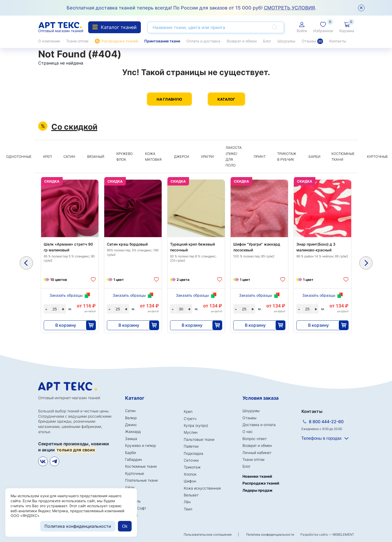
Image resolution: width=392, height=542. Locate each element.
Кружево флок (125, 157)
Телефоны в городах (322, 438)
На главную (169, 99)
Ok (125, 526)
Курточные (135, 473)
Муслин (191, 432)
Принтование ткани (162, 41)
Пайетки (191, 446)
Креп (48, 157)
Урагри (207, 157)
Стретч (190, 419)
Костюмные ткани (343, 157)
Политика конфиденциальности (270, 534)
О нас (248, 431)
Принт (260, 157)
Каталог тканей (115, 27)
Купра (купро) (196, 425)
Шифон (190, 481)
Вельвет (191, 495)
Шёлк (130, 487)
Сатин (69, 157)
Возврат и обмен (242, 41)
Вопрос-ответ (255, 439)
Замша (131, 439)
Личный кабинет (257, 453)
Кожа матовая (153, 157)
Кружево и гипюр (140, 445)
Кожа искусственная (202, 488)
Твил (188, 509)
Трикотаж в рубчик (287, 157)
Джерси (182, 157)
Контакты (338, 41)
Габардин (133, 459)
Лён (187, 502)
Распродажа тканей (120, 41)
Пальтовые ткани (199, 439)
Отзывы (312, 41)
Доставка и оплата (259, 425)
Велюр (131, 418)
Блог (267, 41)
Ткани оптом (77, 41)
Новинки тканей (257, 476)
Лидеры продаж (257, 490)
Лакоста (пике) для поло (234, 156)
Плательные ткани (141, 480)
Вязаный (96, 157)
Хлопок (190, 474)
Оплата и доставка (203, 41)
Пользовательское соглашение (208, 534)
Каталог (226, 99)
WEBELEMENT (343, 534)
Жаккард (133, 431)
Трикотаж (192, 467)
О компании (49, 41)
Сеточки (191, 460)
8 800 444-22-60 (326, 422)
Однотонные (19, 157)
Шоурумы (286, 41)
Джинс (131, 425)
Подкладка (193, 453)
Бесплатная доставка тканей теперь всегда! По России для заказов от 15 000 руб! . (191, 8)
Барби (314, 157)
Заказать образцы (66, 295)
